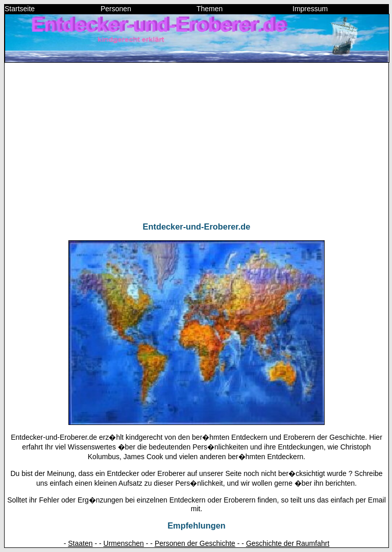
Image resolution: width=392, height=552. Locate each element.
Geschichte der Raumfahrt (288, 543)
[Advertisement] (197, 142)
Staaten (80, 543)
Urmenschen (124, 543)
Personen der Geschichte (195, 543)
